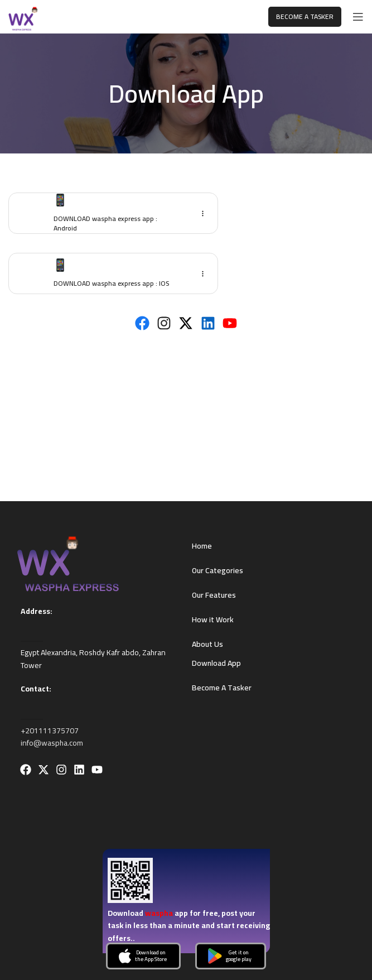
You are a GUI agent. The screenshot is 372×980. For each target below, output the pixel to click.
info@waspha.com (52, 743)
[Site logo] (25, 16)
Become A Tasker (305, 16)
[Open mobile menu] (358, 17)
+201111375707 (50, 731)
